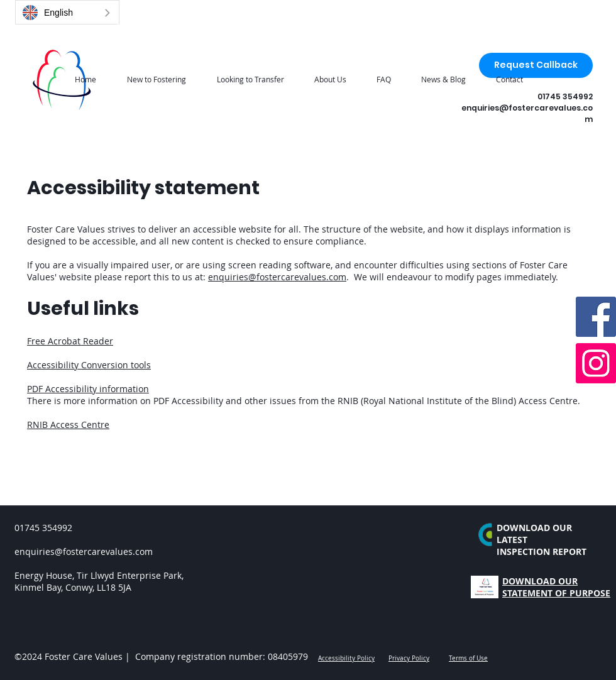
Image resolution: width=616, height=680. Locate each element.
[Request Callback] (536, 65)
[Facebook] (596, 317)
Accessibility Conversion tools (89, 365)
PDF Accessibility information (88, 389)
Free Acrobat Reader (70, 341)
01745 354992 (565, 96)
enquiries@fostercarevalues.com (277, 277)
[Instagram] (596, 363)
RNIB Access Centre (68, 425)
